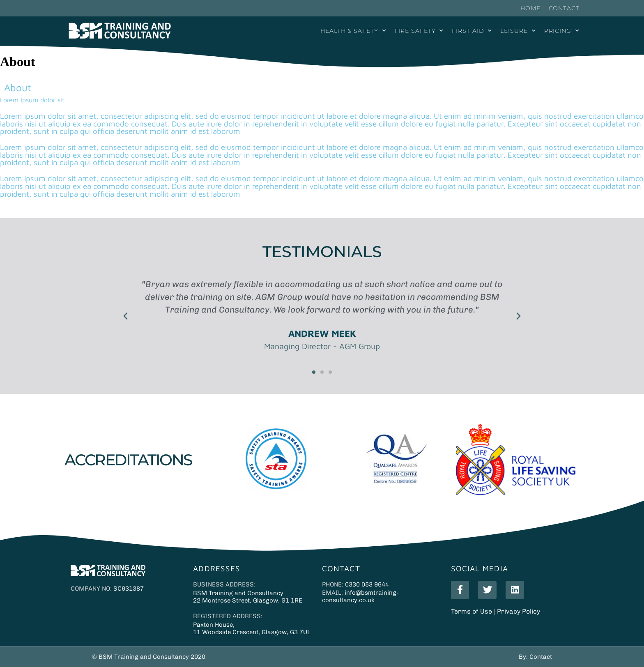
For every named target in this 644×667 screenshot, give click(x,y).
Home (530, 8)
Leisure (518, 31)
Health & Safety (353, 31)
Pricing (562, 31)
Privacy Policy (519, 608)
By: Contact (535, 657)
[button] (125, 315)
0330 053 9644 (367, 584)
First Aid (472, 31)
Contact (564, 8)
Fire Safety (419, 31)
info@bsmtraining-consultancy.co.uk (360, 596)
